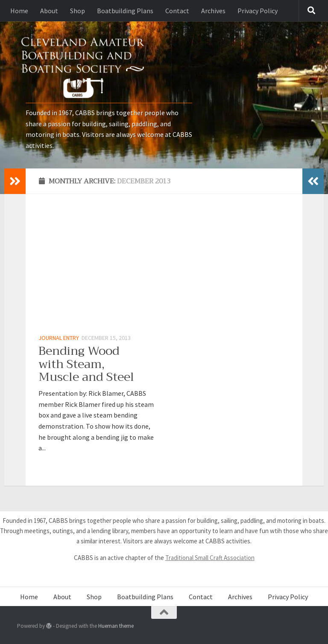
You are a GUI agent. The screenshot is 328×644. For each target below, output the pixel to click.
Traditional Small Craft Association (210, 558)
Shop (78, 11)
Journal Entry (59, 338)
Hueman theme (116, 626)
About (49, 11)
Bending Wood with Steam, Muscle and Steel (86, 364)
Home (19, 11)
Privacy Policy (258, 11)
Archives (213, 11)
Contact (177, 11)
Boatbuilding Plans (125, 11)
